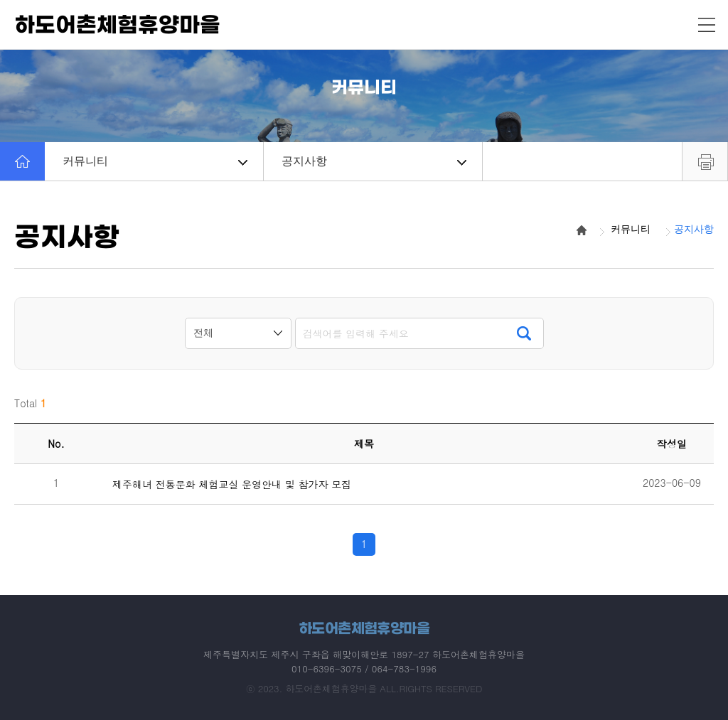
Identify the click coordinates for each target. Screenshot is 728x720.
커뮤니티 (155, 161)
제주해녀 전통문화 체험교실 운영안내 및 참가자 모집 (232, 484)
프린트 (705, 161)
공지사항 (374, 161)
